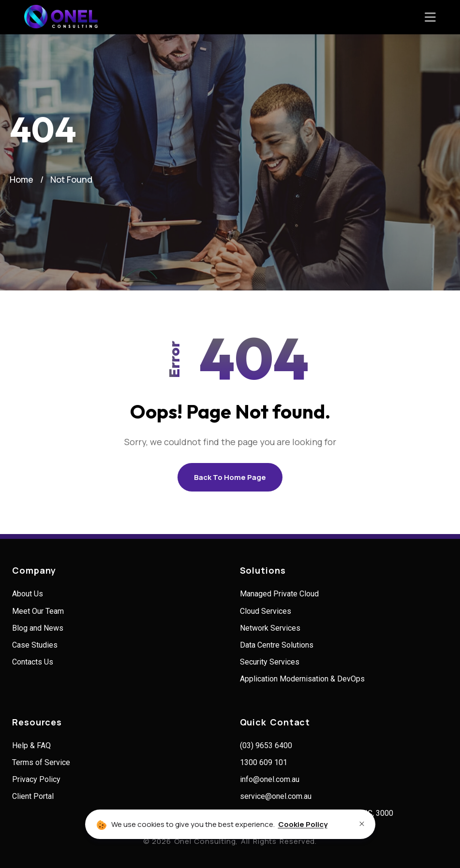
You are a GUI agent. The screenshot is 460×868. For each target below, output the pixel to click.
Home (22, 179)
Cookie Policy (303, 824)
